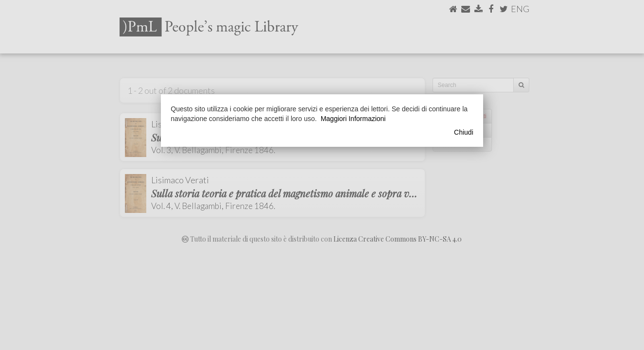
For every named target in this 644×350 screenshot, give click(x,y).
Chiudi (464, 132)
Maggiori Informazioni (353, 119)
